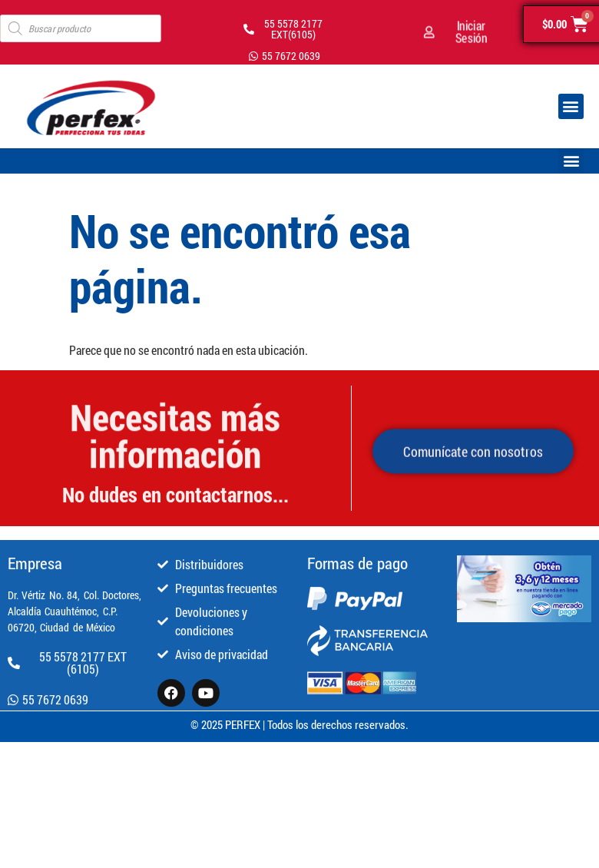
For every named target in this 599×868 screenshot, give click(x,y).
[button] (571, 106)
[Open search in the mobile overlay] (81, 28)
